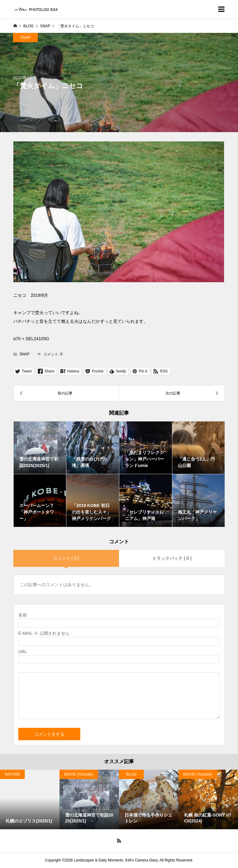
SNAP (26, 38)
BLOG (131, 774)
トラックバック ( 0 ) (172, 558)
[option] (30, 799)
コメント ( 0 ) (66, 558)
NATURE (12, 774)
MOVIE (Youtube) (79, 774)
